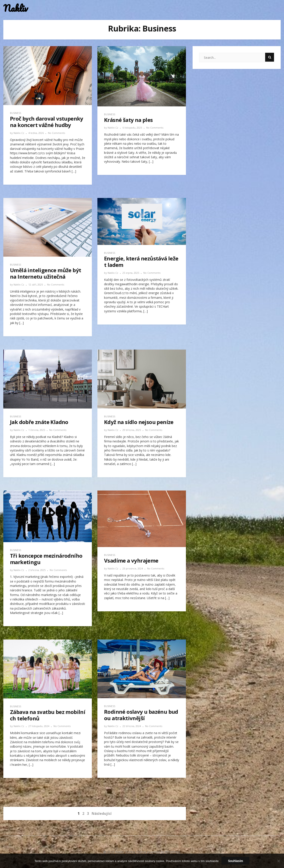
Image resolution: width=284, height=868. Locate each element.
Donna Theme (136, 852)
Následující (102, 813)
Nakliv (16, 8)
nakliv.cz (19, 133)
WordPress (173, 852)
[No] (278, 861)
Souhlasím (236, 861)
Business (16, 113)
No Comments (56, 133)
